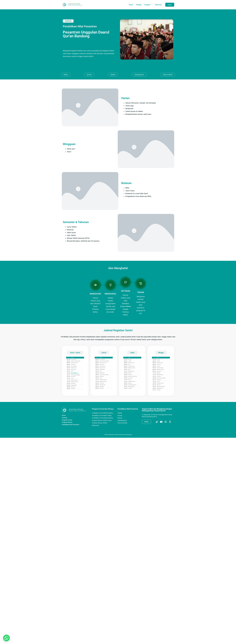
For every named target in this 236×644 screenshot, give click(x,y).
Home (131, 5)
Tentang (139, 5)
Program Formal (67, 409)
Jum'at (104, 342)
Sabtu (132, 342)
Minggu (161, 342)
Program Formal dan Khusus (100, 399)
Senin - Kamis (75, 342)
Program (148, 5)
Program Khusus (67, 412)
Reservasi (158, 5)
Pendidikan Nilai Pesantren (71, 414)
